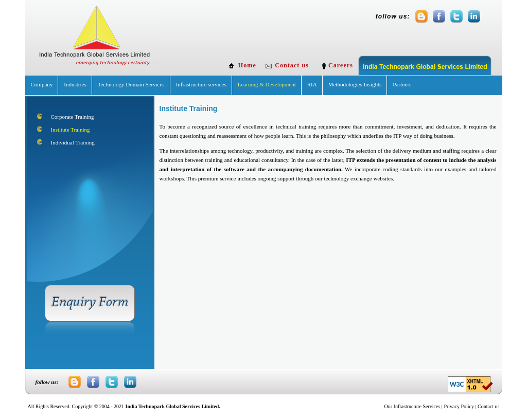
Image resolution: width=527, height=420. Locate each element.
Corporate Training (73, 117)
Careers (342, 65)
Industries (75, 84)
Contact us (292, 65)
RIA (312, 84)
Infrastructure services (201, 84)
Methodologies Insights (355, 84)
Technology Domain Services (131, 84)
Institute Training (71, 130)
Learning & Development (267, 84)
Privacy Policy (459, 406)
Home (247, 65)
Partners (402, 84)
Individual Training (73, 142)
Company (42, 84)
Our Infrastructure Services (412, 406)
